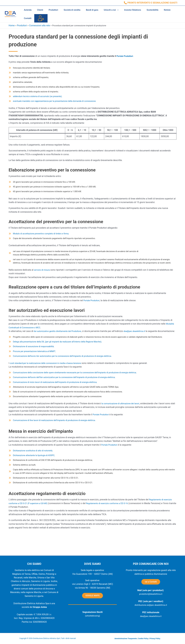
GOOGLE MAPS (92, 596)
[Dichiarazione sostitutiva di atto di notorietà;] (33, 471)
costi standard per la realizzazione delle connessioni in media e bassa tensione (49, 381)
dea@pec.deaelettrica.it (140, 340)
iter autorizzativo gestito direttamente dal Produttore (60, 340)
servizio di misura (43, 278)
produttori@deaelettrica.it (151, 595)
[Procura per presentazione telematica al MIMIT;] (34, 368)
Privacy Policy (155, 639)
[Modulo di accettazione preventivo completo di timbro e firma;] (42, 237)
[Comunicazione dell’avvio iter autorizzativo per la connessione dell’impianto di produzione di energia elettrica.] (65, 373)
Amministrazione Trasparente (126, 639)
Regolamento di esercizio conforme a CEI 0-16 (113, 526)
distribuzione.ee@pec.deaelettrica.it (151, 606)
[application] (110, 10)
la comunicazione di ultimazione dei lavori (122, 423)
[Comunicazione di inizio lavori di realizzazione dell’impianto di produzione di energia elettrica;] (57, 400)
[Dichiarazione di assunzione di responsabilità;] (33, 363)
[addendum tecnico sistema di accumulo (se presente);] (38, 98)
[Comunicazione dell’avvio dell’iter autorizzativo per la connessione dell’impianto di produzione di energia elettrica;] (67, 395)
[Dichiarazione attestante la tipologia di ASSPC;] (34, 476)
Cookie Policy (143, 639)
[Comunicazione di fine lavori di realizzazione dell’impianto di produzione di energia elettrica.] (56, 440)
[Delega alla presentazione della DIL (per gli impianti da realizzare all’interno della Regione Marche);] (59, 358)
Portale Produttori (126, 55)
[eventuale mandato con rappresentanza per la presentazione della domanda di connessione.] (57, 103)
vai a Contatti (151, 582)
